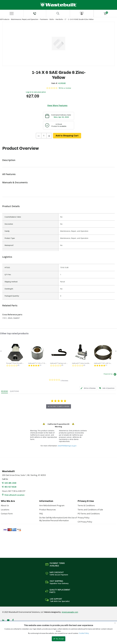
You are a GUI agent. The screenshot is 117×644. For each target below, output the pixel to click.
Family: (7, 231)
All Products (5, 19)
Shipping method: (11, 282)
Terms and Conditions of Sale (90, 510)
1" (65, 19)
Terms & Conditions (86, 505)
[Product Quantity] (44, 136)
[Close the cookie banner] (115, 623)
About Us (5, 505)
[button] (1, 351)
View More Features (57, 105)
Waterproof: (9, 245)
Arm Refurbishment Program (52, 505)
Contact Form (7, 514)
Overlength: (9, 289)
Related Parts (10, 305)
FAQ (41, 514)
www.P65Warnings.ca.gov (67, 446)
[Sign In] (82, 13)
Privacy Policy (84, 518)
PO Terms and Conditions (89, 514)
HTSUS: (7, 267)
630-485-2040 (10, 483)
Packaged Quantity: (12, 296)
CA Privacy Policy (85, 522)
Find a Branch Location (15, 495)
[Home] (59, 5)
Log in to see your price (36, 92)
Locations (5, 510)
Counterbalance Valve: (13, 217)
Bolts (52, 19)
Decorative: (9, 224)
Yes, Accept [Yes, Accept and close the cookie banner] (59, 639)
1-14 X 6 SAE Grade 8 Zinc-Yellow (81, 19)
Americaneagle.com (70, 612)
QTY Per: (8, 275)
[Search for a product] (58, 13)
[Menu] (12, 14)
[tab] (88, 388)
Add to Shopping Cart (67, 136)
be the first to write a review (59, 406)
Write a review (65, 88)
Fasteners (44, 19)
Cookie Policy (84, 633)
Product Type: (10, 238)
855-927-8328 (10, 487)
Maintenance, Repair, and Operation (25, 19)
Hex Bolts (59, 19)
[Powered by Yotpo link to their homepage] (110, 375)
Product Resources (48, 510)
